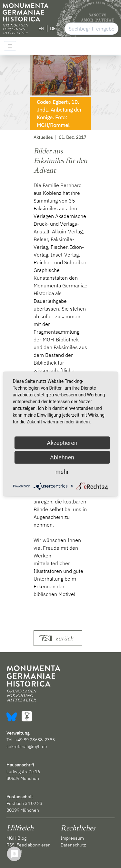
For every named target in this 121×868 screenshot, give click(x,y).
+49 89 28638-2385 (35, 740)
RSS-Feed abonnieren (29, 845)
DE (53, 29)
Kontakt (14, 852)
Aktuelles (43, 137)
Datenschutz (73, 845)
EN (41, 29)
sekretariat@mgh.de (27, 746)
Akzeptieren (62, 443)
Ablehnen (62, 457)
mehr (62, 472)
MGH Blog (16, 838)
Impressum (72, 838)
